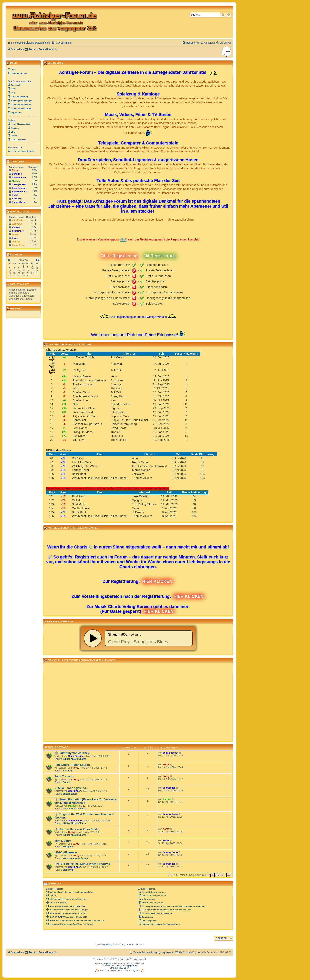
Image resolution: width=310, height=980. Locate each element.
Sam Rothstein (20, 192)
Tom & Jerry (63, 841)
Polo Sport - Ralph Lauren (72, 765)
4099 (35, 173)
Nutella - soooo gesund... (71, 788)
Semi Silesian (76, 756)
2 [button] (212, 875)
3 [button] (216, 875)
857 (35, 195)
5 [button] (222, 875)
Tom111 (16, 242)
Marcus (72, 806)
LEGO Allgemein (66, 852)
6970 (35, 170)
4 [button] (219, 875)
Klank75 (16, 227)
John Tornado (64, 776)
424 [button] (229, 875)
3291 (35, 177)
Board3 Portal (112, 945)
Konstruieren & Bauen (75, 858)
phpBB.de (132, 966)
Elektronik (68, 870)
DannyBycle (18, 245)
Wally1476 (17, 224)
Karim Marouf (19, 202)
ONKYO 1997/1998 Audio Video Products (82, 864)
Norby (76, 768)
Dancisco (17, 174)
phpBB (109, 964)
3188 (35, 181)
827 (35, 202)
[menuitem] (38, 43)
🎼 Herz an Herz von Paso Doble (76, 829)
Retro (166, 841)
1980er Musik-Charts (74, 759)
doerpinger (74, 791)
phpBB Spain (123, 968)
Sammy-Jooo (76, 821)
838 (35, 198)
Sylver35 (137, 971)
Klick (123, 239)
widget (138, 638)
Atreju (15, 238)
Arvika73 (17, 199)
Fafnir (15, 234)
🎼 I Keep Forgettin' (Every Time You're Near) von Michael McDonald (85, 801)
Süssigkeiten (70, 794)
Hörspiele (68, 847)
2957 (35, 184)
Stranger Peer (19, 184)
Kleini (15, 195)
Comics (67, 782)
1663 (35, 188)
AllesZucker (18, 220)
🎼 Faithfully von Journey (72, 753)
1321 (35, 191)
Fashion (67, 771)
